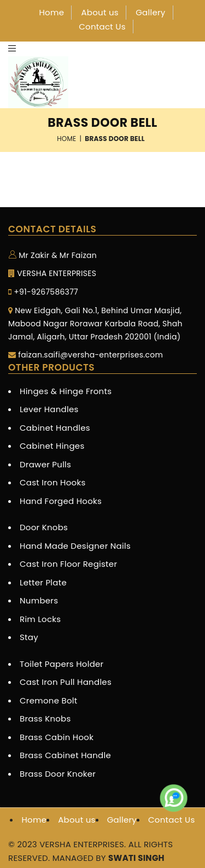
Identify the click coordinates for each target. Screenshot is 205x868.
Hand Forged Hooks (61, 501)
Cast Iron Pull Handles (66, 682)
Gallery (150, 12)
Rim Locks (40, 619)
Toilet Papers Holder (61, 664)
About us (99, 12)
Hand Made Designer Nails (75, 546)
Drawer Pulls (45, 464)
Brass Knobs (45, 719)
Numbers (39, 600)
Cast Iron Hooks (53, 482)
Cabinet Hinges (52, 446)
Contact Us (102, 27)
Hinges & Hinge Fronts (66, 391)
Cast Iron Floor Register (68, 564)
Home (51, 12)
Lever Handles (49, 409)
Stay (29, 637)
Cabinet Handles (55, 428)
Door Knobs (44, 527)
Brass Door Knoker (58, 774)
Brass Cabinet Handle (65, 755)
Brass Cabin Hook (57, 737)
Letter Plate (43, 582)
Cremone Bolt (49, 700)
